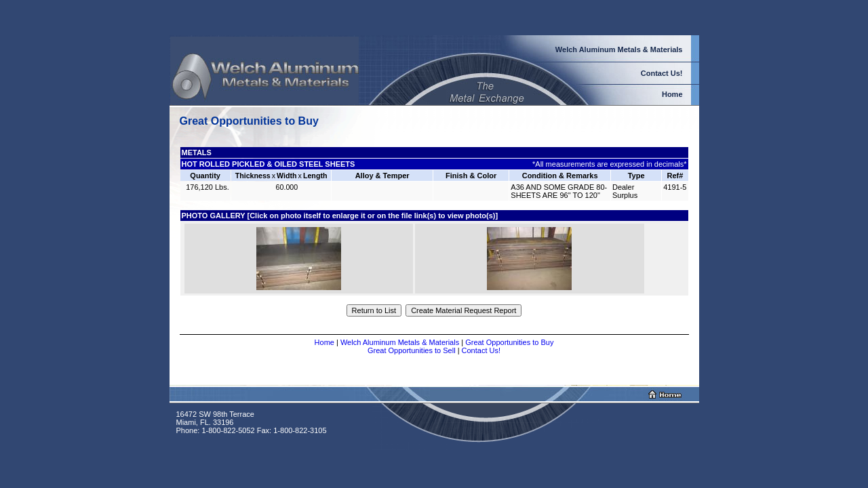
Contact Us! (481, 350)
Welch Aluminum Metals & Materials (400, 342)
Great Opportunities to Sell (412, 350)
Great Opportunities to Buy (509, 342)
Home (324, 342)
